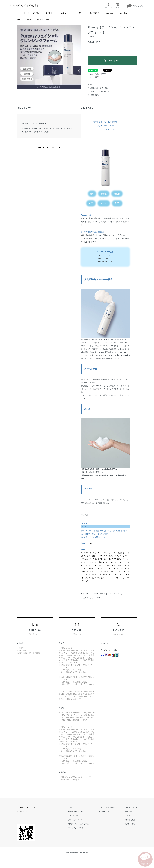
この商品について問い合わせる (100, 91)
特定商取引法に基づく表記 (98, 88)
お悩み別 (80, 13)
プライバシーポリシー (77, 828)
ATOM (107, 812)
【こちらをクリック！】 (93, 598)
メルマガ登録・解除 (107, 807)
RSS (101, 812)
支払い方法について (76, 820)
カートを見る (130, 820)
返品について (93, 84)
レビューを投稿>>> (95, 77)
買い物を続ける (94, 95)
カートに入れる (113, 61)
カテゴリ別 (65, 13)
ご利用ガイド (125, 13)
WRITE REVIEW (48, 147)
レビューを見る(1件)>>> (97, 74)
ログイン (129, 816)
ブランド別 (50, 13)
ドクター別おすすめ (31, 13)
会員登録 (129, 812)
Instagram (109, 13)
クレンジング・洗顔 (42, 20)
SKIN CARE (28, 20)
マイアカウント (131, 807)
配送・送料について (76, 812)
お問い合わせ (130, 824)
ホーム (19, 20)
